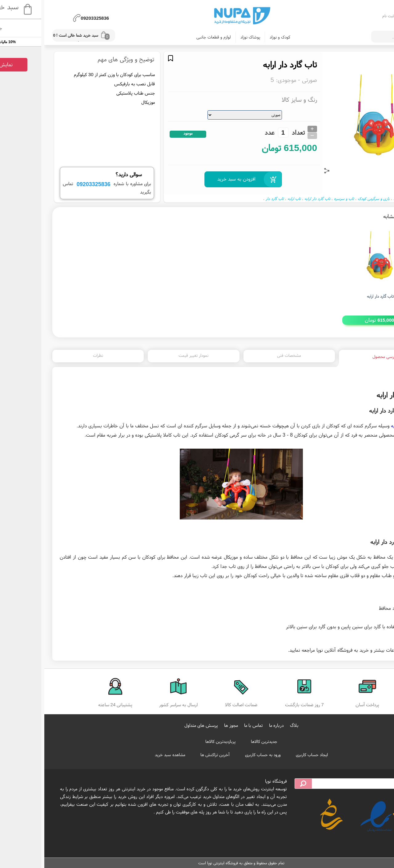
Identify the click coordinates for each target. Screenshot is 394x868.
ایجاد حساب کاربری (267, 755)
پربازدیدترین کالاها (176, 741)
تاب (375, 435)
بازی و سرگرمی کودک (329, 199)
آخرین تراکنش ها (171, 755)
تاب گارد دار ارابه (273, 199)
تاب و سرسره (300, 199)
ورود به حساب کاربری (219, 755)
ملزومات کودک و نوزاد (365, 199)
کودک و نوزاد (236, 37)
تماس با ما (209, 725)
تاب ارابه (250, 199)
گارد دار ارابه (358, 426)
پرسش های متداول (157, 725)
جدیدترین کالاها (220, 741)
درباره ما (232, 725)
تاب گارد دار (230, 199)
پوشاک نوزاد (206, 37)
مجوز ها (187, 725)
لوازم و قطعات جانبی (169, 37)
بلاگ (250, 725)
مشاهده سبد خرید (126, 755)
